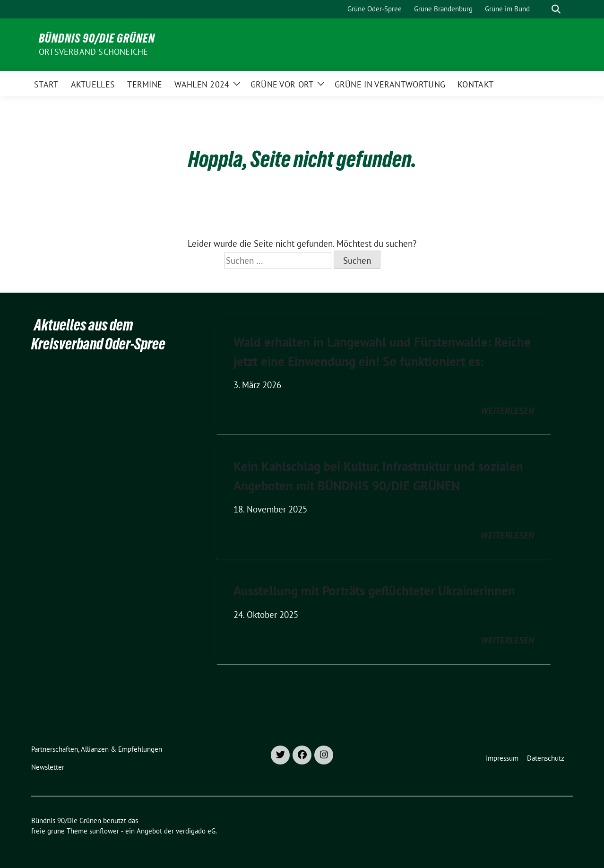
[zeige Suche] (556, 9)
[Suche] (543, 9)
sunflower (104, 831)
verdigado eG (196, 831)
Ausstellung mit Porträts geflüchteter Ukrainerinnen (374, 590)
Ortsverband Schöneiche (93, 52)
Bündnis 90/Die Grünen (97, 38)
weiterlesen (507, 411)
